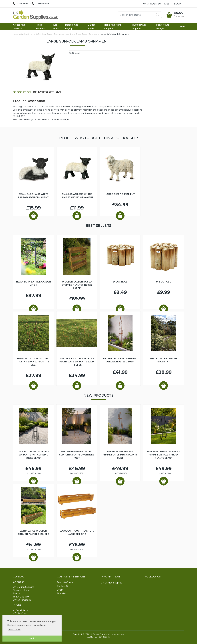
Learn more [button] (14, 629)
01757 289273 (20, 610)
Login (178, 4)
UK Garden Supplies (156, 4)
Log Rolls (56, 27)
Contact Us (63, 586)
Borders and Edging (72, 27)
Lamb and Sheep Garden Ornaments (83, 34)
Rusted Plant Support (139, 27)
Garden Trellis (91, 27)
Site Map (62, 594)
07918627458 (20, 613)
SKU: (72, 53)
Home (16, 34)
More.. (183, 27)
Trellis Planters (40, 27)
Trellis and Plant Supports (112, 27)
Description (22, 92)
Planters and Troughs (163, 27)
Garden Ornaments (29, 34)
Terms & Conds (65, 583)
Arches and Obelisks (19, 27)
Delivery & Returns (47, 92)
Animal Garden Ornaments (52, 34)
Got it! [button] (32, 638)
